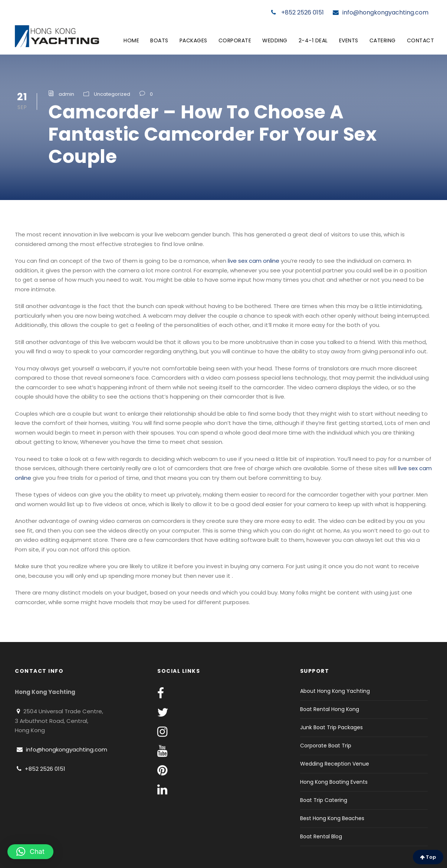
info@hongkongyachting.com (381, 12)
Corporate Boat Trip (326, 746)
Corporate (235, 40)
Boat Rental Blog (321, 836)
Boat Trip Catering (324, 800)
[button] (30, 852)
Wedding (275, 40)
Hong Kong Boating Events (334, 782)
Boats (159, 40)
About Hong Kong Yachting (335, 691)
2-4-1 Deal (313, 40)
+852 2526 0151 (298, 12)
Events (349, 40)
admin (66, 94)
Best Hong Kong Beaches (332, 818)
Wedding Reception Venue (335, 764)
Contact (421, 40)
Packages (193, 40)
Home (131, 40)
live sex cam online (254, 261)
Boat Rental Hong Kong (330, 709)
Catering (383, 40)
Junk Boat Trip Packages (331, 727)
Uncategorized (112, 94)
